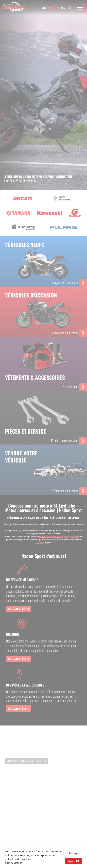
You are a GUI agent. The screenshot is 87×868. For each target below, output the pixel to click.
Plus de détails (14, 863)
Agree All (74, 861)
